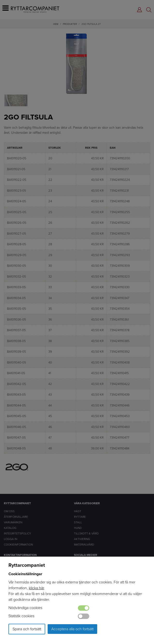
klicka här (36, 588)
